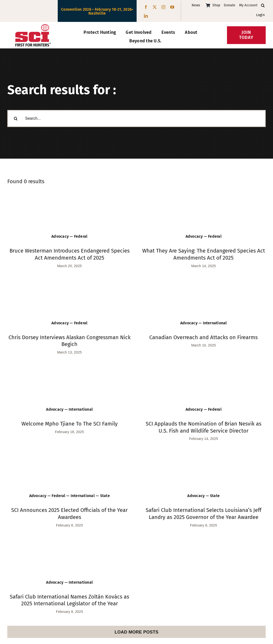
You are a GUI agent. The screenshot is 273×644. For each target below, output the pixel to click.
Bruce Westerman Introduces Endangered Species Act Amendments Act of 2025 (70, 254)
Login (260, 15)
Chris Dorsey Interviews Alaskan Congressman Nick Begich (70, 341)
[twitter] (155, 7)
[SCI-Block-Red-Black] (33, 26)
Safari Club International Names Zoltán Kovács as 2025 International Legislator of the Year (69, 600)
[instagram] (163, 7)
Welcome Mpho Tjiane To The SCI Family (70, 424)
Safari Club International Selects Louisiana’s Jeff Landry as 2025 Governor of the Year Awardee (203, 514)
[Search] (16, 119)
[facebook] (146, 7)
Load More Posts (136, 632)
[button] (263, 5)
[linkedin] (146, 16)
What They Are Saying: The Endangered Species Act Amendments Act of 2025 (204, 254)
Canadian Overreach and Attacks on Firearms (203, 337)
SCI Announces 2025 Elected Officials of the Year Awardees (69, 514)
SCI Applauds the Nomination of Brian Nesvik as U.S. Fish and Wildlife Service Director (203, 427)
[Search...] (136, 119)
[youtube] (172, 7)
